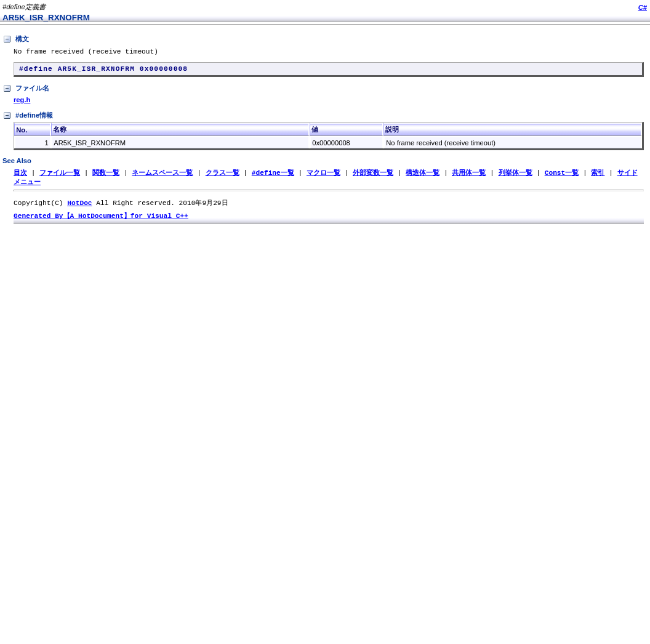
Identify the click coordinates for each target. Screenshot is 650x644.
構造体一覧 (423, 176)
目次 (20, 176)
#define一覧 (273, 176)
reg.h (22, 103)
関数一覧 (106, 176)
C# (643, 7)
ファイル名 (26, 92)
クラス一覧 (223, 176)
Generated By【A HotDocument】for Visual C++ (101, 221)
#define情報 (28, 119)
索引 (598, 176)
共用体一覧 (469, 176)
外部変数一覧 (373, 176)
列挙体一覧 (515, 176)
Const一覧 (562, 176)
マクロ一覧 (323, 176)
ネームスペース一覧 (162, 176)
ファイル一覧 (60, 176)
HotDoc (79, 208)
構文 (16, 39)
